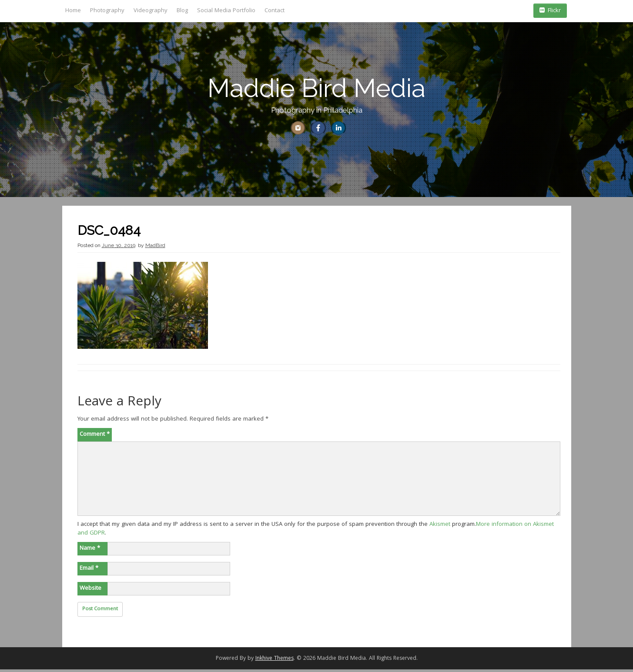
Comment (95, 437)
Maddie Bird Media (316, 88)
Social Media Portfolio (226, 11)
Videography (151, 11)
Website (90, 591)
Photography (107, 11)
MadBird (155, 248)
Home (73, 11)
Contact (275, 11)
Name (90, 551)
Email (89, 571)
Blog (182, 11)
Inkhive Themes (275, 661)
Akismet (440, 527)
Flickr (550, 11)
